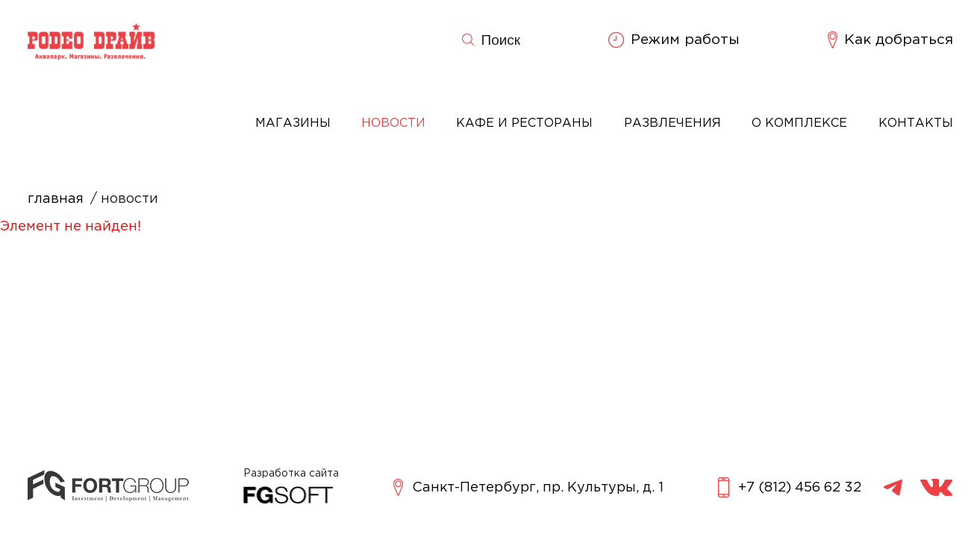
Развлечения (672, 123)
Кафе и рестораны (524, 123)
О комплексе (799, 123)
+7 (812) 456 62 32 (790, 487)
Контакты (916, 123)
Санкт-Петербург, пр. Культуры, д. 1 (528, 487)
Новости (393, 123)
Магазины (293, 123)
